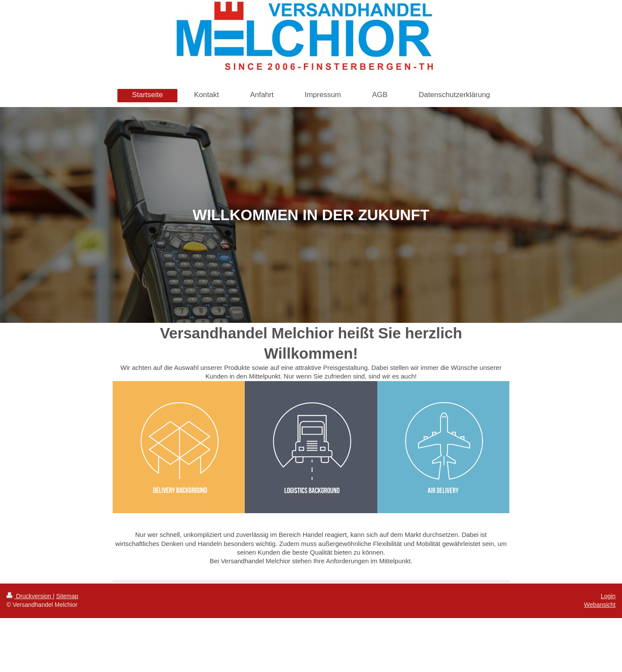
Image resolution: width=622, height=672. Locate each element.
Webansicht (600, 605)
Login (608, 596)
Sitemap (67, 596)
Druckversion (30, 596)
